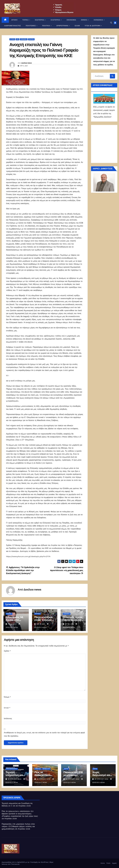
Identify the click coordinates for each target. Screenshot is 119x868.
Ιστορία (12, 39)
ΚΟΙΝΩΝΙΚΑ (99, 20)
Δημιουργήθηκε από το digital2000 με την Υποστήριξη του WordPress (25, 862)
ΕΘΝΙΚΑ (84, 20)
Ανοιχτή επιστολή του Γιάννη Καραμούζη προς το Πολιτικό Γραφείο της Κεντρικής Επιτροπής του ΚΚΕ (44, 50)
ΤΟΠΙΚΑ (26, 20)
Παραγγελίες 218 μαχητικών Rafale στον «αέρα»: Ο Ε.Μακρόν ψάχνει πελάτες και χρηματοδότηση (18, 826)
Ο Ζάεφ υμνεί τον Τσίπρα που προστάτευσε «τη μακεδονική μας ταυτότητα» (67, 570)
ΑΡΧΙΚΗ (14, 20)
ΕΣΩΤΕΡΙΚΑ (40, 20)
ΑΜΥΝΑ (66, 769)
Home (103, 863)
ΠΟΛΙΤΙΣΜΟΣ (31, 26)
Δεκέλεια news (26, 63)
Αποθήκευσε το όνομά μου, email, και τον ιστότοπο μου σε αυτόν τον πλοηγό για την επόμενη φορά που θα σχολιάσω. (44, 734)
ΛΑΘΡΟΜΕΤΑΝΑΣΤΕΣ (12, 26)
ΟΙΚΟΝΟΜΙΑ (71, 20)
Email (7, 708)
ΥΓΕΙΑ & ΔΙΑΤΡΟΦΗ (93, 26)
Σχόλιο (7, 651)
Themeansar (15, 864)
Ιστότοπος (8, 719)
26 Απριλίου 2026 (15, 779)
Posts (108, 863)
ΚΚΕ (17, 39)
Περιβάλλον (46, 769)
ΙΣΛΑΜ (77, 26)
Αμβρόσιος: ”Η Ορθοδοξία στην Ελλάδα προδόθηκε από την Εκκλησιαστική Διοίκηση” (23, 570)
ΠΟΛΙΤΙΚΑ (46, 26)
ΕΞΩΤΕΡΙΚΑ (56, 20)
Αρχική (114, 863)
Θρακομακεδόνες (12, 769)
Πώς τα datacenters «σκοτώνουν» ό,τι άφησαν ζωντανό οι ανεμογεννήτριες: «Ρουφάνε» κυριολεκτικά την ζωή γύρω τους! (20, 814)
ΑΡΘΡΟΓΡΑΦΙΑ (63, 26)
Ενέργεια (38, 769)
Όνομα (7, 697)
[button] (111, 23)
